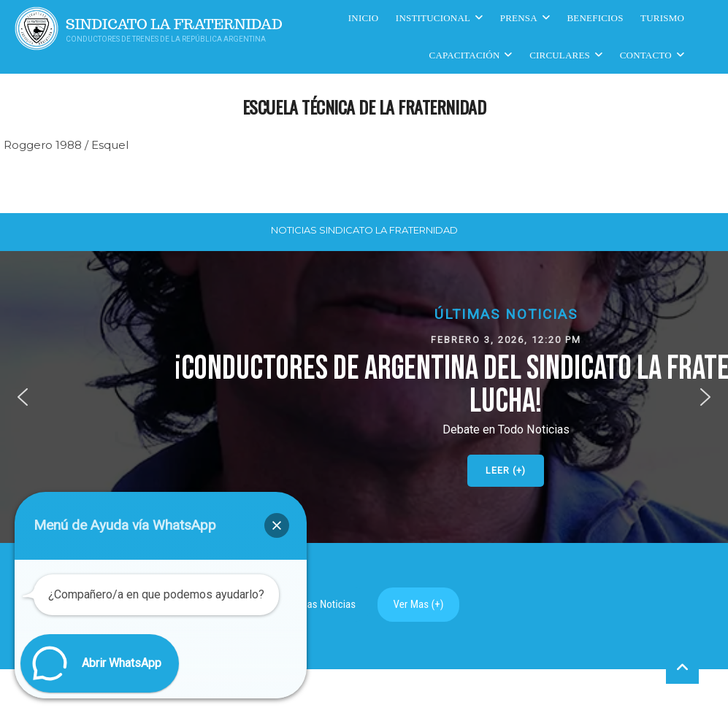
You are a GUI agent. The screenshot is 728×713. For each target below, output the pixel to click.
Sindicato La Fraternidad (174, 24)
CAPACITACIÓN (465, 55)
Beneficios (595, 18)
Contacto (646, 55)
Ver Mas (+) (419, 604)
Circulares (560, 55)
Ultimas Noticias (321, 604)
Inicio (364, 18)
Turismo (662, 18)
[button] (23, 397)
